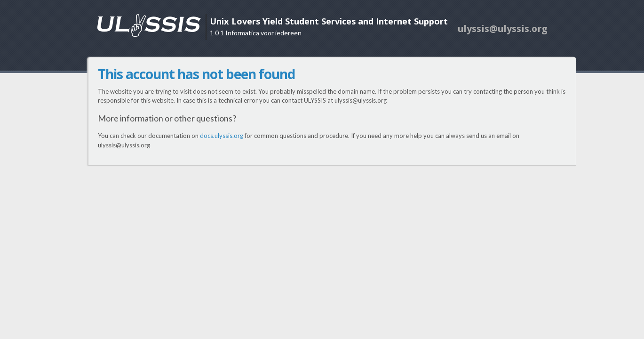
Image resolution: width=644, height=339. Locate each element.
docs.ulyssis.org (222, 136)
